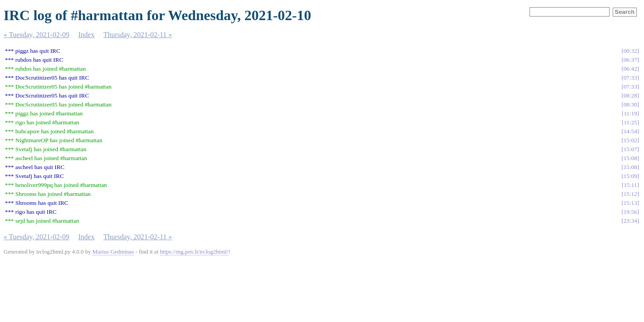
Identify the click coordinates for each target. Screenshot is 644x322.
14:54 (630, 131)
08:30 (630, 104)
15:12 (630, 194)
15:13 (630, 203)
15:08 (630, 158)
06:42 (630, 69)
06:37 (630, 60)
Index (86, 35)
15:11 (631, 185)
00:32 (630, 51)
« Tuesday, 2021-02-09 (36, 35)
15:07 (630, 149)
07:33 (630, 78)
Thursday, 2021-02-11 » (138, 35)
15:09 (630, 176)
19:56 (630, 212)
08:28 (630, 95)
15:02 (630, 140)
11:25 (631, 122)
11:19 (631, 113)
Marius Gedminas (113, 252)
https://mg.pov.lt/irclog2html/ (194, 252)
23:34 (630, 221)
